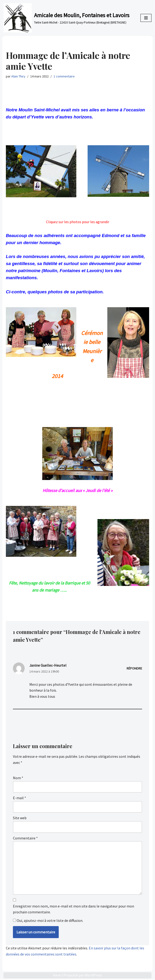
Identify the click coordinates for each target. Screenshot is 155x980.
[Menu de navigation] (146, 18)
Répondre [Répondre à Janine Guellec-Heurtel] (134, 669)
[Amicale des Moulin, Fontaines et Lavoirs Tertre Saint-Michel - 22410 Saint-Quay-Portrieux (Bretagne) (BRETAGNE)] (66, 18)
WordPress (93, 976)
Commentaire (25, 839)
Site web (20, 819)
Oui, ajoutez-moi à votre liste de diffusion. (48, 921)
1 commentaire (64, 76)
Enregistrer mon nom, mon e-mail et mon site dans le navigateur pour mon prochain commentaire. (74, 910)
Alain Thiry (18, 76)
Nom (18, 778)
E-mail (19, 799)
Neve (57, 976)
